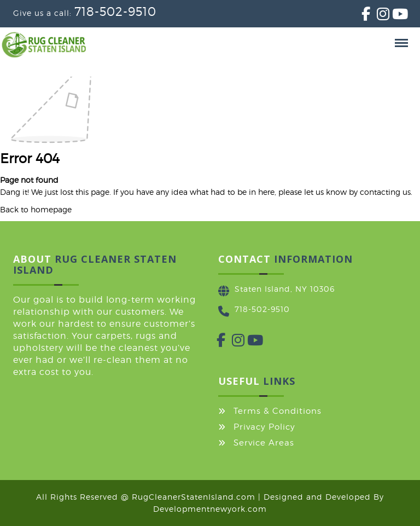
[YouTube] (392, 16)
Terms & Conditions (278, 411)
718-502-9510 (115, 11)
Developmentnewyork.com (210, 509)
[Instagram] (377, 16)
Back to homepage (36, 209)
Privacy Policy (264, 427)
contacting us (385, 192)
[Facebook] (361, 16)
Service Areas (264, 443)
